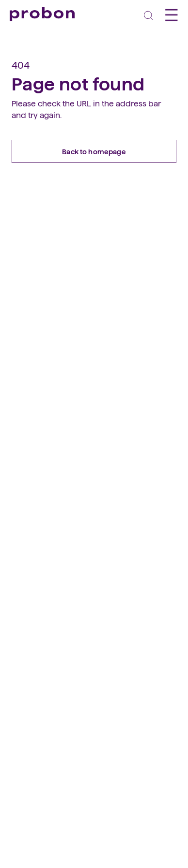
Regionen (25, 589)
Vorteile (22, 500)
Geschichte (28, 577)
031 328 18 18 (29, 778)
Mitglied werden (36, 513)
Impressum (28, 664)
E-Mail (20, 791)
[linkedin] (36, 706)
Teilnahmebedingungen (49, 639)
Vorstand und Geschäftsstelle (57, 602)
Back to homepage (94, 151)
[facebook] (17, 706)
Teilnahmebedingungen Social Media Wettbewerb (91, 652)
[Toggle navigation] (148, 15)
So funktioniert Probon (46, 436)
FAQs (18, 461)
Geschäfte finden (37, 449)
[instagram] (56, 706)
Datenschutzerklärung (46, 627)
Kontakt (23, 615)
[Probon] (42, 14)
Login (19, 538)
